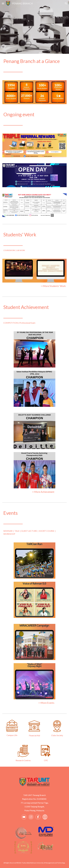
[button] (3, 3)
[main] (35, 66)
